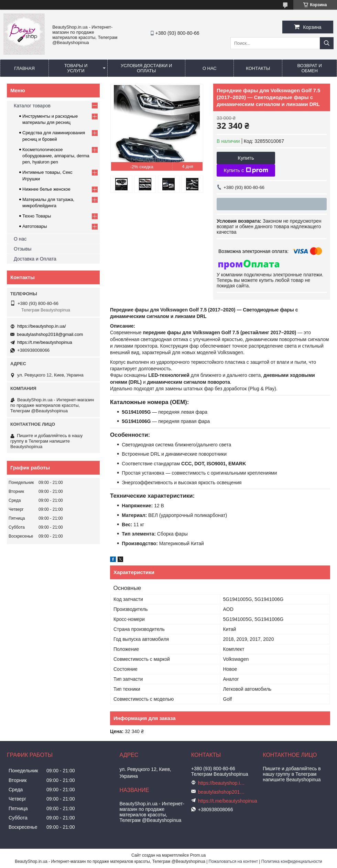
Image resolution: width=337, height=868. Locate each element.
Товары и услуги (76, 68)
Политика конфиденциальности (292, 861)
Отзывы (23, 249)
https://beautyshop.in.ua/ (42, 326)
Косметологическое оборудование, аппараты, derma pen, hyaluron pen (56, 156)
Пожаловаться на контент (233, 861)
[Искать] (327, 43)
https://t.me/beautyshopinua (45, 342)
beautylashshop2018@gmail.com (50, 334)
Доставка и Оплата (35, 259)
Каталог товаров (32, 106)
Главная (24, 68)
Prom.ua (198, 855)
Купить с (246, 170)
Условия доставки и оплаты (146, 68)
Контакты (258, 68)
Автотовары (35, 226)
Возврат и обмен (310, 68)
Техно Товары (37, 216)
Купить (246, 158)
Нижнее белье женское (46, 189)
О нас (210, 68)
